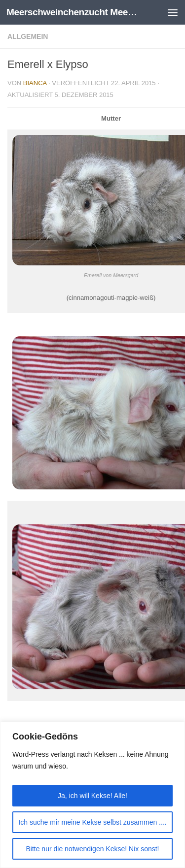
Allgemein (28, 36)
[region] (92, 795)
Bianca (35, 83)
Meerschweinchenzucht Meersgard (73, 12)
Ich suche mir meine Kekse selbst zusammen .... (92, 822)
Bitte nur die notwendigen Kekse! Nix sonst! (92, 849)
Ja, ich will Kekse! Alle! (92, 796)
